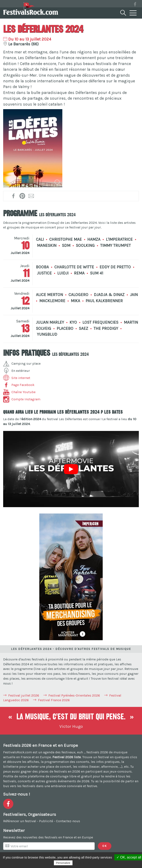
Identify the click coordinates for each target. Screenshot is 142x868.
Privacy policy (84, 863)
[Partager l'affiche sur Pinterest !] (23, 196)
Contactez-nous (68, 821)
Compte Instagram (22, 399)
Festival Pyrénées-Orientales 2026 (74, 695)
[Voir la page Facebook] (135, 5)
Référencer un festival (20, 821)
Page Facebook (19, 385)
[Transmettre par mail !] (31, 196)
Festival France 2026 (54, 700)
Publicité (46, 821)
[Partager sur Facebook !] (14, 196)
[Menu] (133, 13)
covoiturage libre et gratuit (71, 776)
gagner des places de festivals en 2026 (50, 771)
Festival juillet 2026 (24, 695)
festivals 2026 (97, 752)
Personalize (63, 863)
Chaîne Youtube (19, 392)
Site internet (17, 378)
